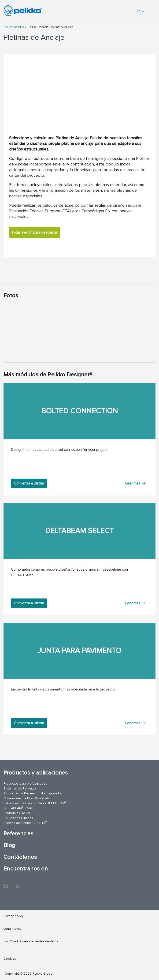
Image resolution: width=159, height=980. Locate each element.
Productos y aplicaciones (36, 773)
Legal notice (13, 929)
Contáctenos (20, 857)
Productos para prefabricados (25, 784)
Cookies (10, 959)
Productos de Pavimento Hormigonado (32, 793)
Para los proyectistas (15, 27)
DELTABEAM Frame (18, 808)
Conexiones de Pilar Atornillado (27, 798)
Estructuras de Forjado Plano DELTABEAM (35, 803)
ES (140, 11)
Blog (9, 845)
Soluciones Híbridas (18, 818)
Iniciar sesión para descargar (35, 232)
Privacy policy (13, 916)
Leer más (133, 483)
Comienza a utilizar (29, 483)
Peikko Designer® (38, 27)
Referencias (18, 834)
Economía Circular (17, 813)
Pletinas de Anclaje (62, 27)
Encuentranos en (26, 869)
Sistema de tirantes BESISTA (25, 823)
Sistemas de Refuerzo (20, 788)
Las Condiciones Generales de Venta (31, 941)
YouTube (6, 884)
